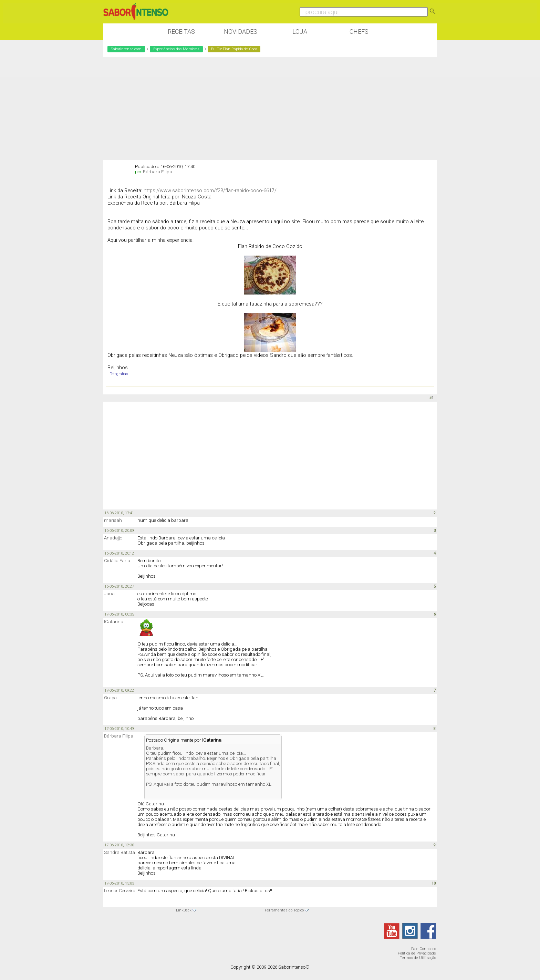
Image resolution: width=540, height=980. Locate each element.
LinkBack (184, 910)
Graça (110, 698)
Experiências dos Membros (176, 49)
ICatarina (114, 622)
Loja (300, 32)
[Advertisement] (270, 109)
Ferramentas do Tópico (284, 910)
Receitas (181, 32)
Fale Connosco (424, 949)
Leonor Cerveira (120, 891)
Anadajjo (113, 538)
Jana (109, 594)
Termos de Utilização (418, 958)
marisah (113, 520)
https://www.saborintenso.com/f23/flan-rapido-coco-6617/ (210, 190)
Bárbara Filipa (158, 172)
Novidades (241, 32)
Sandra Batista (120, 852)
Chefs (359, 32)
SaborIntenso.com (126, 49)
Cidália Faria (117, 561)
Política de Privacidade (417, 953)
